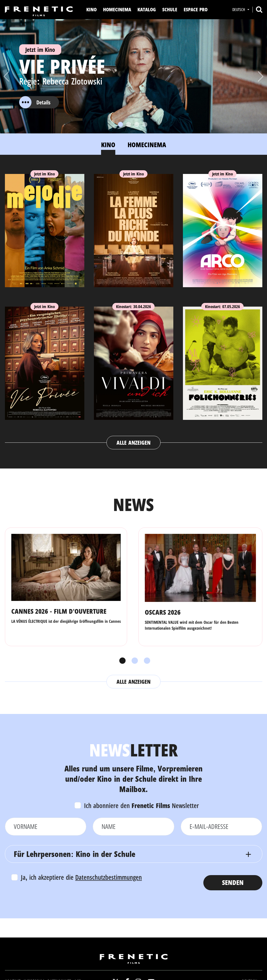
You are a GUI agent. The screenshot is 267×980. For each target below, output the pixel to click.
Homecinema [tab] (147, 145)
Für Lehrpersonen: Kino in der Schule (74, 854)
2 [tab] (133, 661)
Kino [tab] (108, 145)
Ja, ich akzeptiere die (82, 877)
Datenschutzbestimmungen (109, 877)
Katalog (147, 9)
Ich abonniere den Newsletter (142, 805)
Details (35, 102)
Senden (233, 882)
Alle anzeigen (133, 442)
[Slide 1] (120, 124)
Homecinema (117, 9)
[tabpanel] (134, 307)
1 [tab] (121, 661)
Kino (91, 9)
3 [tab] (146, 661)
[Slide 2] (129, 124)
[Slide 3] (137, 124)
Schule (170, 9)
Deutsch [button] (239, 10)
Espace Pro (196, 9)
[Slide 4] (145, 124)
